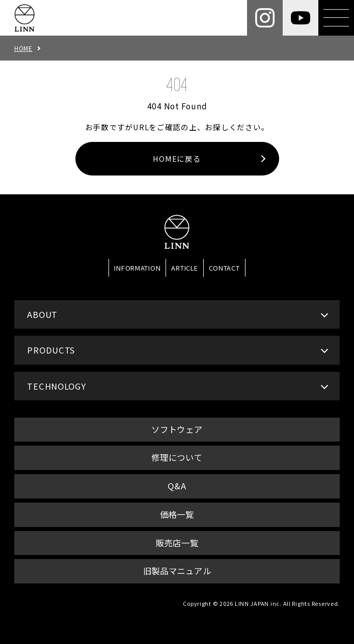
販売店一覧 (177, 543)
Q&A (177, 486)
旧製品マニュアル (177, 571)
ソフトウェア (177, 429)
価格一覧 (177, 514)
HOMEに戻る (177, 158)
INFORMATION (137, 268)
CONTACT (224, 268)
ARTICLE (184, 268)
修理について (177, 457)
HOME (23, 48)
